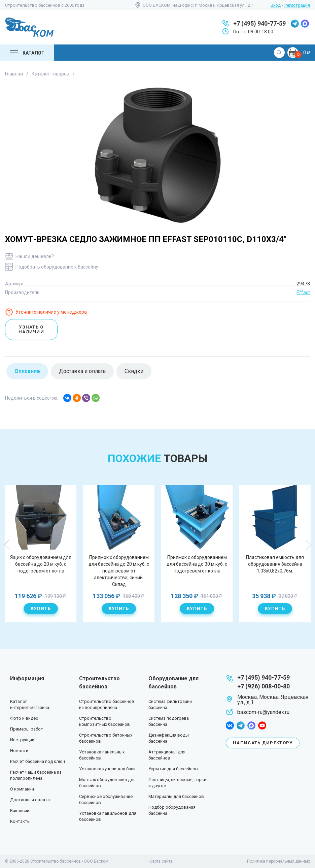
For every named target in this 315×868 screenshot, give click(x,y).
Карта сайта (161, 861)
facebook (230, 725)
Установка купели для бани (107, 769)
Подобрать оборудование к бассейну (57, 267)
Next (308, 545)
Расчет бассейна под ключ (38, 761)
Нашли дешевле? (35, 256)
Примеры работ (27, 729)
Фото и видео (24, 718)
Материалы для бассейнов (176, 796)
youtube (262, 725)
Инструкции (22, 740)
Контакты (20, 821)
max (305, 24)
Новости (19, 751)
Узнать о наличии (31, 329)
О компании (22, 789)
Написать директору (263, 743)
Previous (7, 545)
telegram (295, 24)
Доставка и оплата (30, 800)
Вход (276, 5)
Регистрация (297, 5)
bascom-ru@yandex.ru (263, 712)
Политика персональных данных (278, 861)
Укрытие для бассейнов (173, 769)
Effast (303, 292)
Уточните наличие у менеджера (51, 312)
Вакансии (20, 811)
